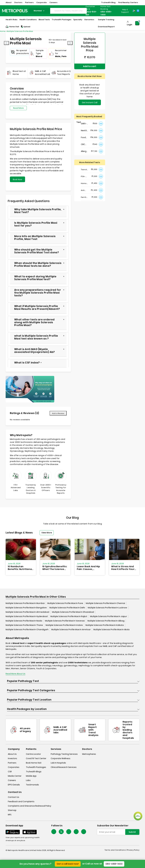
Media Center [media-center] (15, 776)
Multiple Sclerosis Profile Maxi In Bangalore (26, 608)
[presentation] (6, 43)
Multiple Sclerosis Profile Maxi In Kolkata (105, 625)
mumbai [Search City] (39, 11)
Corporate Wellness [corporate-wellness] (61, 758)
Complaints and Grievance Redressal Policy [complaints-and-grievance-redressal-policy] (30, 806)
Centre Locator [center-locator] (33, 754)
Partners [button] (29, 2)
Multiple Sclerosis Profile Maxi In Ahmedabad (27, 612)
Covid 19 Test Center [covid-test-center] (36, 758)
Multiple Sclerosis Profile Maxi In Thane (24, 625)
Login (129, 25)
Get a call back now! (68, 864)
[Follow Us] (54, 832)
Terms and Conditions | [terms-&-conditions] (116, 850)
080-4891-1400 (114, 864)
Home (3, 31)
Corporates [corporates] (14, 767)
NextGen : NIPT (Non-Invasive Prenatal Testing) (85, 131)
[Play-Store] (134, 11)
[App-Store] (138, 11)
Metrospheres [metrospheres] (89, 754)
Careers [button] (53, 2)
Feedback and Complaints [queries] (21, 801)
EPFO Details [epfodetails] (14, 785)
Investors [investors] (12, 758)
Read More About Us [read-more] (16, 674)
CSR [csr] (10, 772)
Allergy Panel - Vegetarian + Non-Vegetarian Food (85, 151)
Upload (25, 27)
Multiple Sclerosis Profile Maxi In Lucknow (107, 608)
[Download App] (13, 832)
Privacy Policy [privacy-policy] (133, 850)
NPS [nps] (10, 815)
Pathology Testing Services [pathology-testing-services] (64, 754)
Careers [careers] (12, 780)
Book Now (17, 179)
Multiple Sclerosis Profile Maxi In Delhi (67, 608)
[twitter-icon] (61, 832)
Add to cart (90, 66)
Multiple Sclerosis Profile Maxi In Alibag (106, 621)
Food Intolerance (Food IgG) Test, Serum (85, 137)
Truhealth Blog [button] (108, 2)
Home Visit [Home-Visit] (12, 27)
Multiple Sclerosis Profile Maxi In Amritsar (71, 630)
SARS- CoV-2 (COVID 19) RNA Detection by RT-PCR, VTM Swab (85, 124)
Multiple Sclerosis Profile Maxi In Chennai (105, 603)
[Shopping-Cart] (137, 23)
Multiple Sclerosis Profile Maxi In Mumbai (25, 603)
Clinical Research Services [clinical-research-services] (64, 767)
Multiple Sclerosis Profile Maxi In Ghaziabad (73, 612)
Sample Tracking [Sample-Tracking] (106, 20)
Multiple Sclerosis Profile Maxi (20, 31)
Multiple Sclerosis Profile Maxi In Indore (64, 625)
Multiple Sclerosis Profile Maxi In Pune (65, 603)
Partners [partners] (12, 763)
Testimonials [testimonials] (32, 785)
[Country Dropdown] (125, 11)
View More (47, 533)
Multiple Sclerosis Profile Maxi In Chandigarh (27, 630)
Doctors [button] (18, 2)
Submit (132, 832)
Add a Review (58, 413)
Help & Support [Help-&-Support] (125, 11)
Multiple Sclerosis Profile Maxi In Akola (111, 630)
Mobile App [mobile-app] (31, 776)
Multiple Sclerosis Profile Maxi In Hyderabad (27, 616)
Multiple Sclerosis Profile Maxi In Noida (24, 621)
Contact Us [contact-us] (14, 797)
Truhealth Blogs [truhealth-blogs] (34, 772)
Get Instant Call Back (90, 103)
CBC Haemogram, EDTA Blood (85, 144)
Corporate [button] (41, 2)
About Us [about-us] (12, 754)
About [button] (9, 2)
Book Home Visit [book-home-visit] (34, 763)
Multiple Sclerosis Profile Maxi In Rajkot (69, 616)
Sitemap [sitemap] (12, 810)
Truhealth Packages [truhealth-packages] (36, 767)
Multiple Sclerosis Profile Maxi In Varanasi (65, 621)
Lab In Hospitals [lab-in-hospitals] (58, 763)
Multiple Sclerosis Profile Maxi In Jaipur (108, 616)
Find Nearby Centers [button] (128, 2)
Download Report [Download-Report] (106, 27)
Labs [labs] (28, 780)
